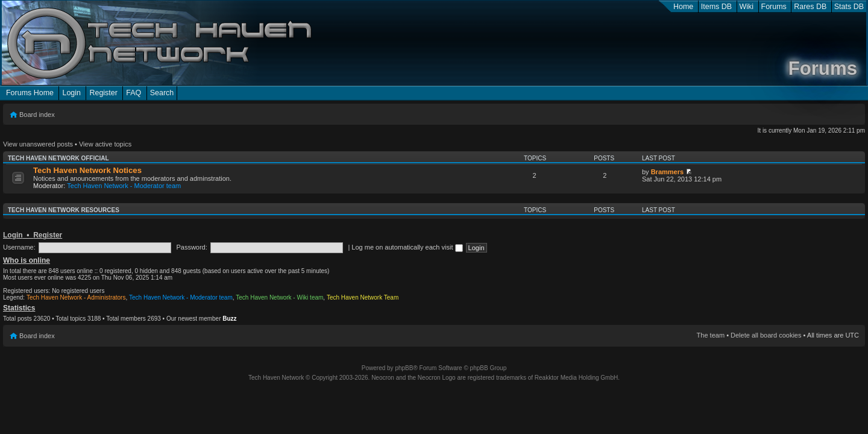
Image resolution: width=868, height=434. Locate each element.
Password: (191, 247)
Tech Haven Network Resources (64, 210)
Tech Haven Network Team (363, 297)
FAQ (134, 93)
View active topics (105, 144)
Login (71, 93)
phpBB (404, 368)
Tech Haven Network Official (58, 158)
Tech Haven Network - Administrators (76, 297)
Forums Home (30, 93)
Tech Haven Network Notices (87, 170)
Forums (774, 7)
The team (711, 335)
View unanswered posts (38, 144)
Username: (19, 247)
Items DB (716, 7)
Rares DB (810, 7)
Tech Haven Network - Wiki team (279, 297)
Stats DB (849, 7)
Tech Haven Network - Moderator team (124, 186)
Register (103, 93)
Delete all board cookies (766, 335)
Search (162, 93)
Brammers (667, 172)
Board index (37, 115)
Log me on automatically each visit (407, 247)
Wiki (747, 7)
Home (683, 7)
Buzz (229, 319)
